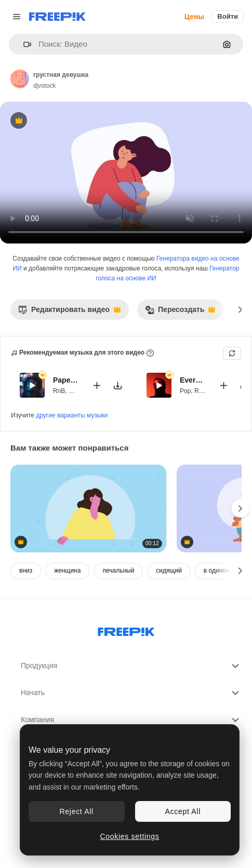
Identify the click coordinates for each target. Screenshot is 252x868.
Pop (185, 390)
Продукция (131, 666)
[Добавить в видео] (97, 385)
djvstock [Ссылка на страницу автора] (44, 86)
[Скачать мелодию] (117, 385)
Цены (195, 17)
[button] (23, 44)
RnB (59, 390)
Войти (228, 16)
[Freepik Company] (126, 630)
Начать (131, 693)
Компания (131, 720)
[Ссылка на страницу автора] (20, 79)
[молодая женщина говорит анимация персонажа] (88, 508)
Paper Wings (66, 380)
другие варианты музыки (72, 415)
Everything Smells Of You (193, 380)
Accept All (183, 811)
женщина (67, 571)
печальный (118, 571)
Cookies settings (130, 836)
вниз (26, 571)
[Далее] (240, 309)
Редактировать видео (69, 312)
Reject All (77, 811)
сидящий (169, 571)
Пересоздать (180, 312)
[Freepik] (57, 17)
